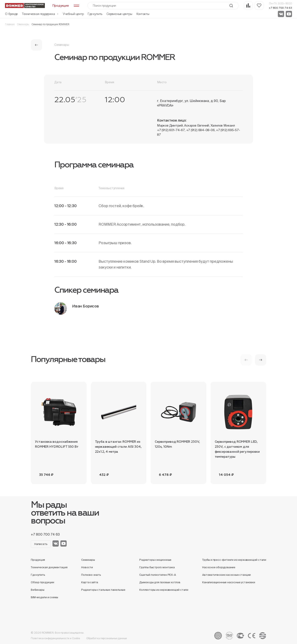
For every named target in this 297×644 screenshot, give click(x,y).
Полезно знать (91, 575)
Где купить (95, 14)
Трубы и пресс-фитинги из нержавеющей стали (234, 560)
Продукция (38, 560)
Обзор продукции (42, 582)
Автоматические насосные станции (226, 575)
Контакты (143, 14)
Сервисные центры (119, 14)
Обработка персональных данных (107, 638)
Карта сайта (90, 582)
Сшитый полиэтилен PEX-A (158, 575)
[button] (261, 360)
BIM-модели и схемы (44, 597)
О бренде (11, 14)
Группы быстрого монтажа (157, 567)
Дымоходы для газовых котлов (160, 582)
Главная (10, 24)
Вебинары (37, 590)
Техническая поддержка (40, 14)
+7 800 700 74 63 (280, 8)
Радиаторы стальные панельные (103, 590)
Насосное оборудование (219, 567)
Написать (41, 544)
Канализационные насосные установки (229, 582)
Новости (87, 567)
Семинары (23, 24)
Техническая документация (49, 567)
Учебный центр (73, 14)
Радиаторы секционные (155, 560)
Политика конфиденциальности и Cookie (55, 638)
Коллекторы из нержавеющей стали (164, 590)
